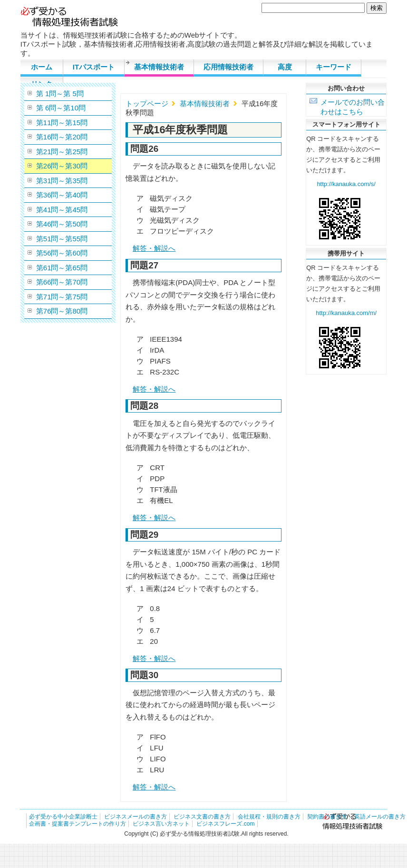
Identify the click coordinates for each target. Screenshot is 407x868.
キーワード (334, 67)
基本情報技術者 (159, 67)
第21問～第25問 (62, 152)
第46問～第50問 (62, 224)
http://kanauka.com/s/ (346, 184)
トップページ (147, 104)
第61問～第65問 (62, 268)
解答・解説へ (154, 248)
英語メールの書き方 (380, 817)
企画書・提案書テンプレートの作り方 (78, 824)
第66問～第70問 (62, 282)
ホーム (42, 67)
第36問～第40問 (62, 195)
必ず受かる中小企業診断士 (63, 817)
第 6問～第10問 (61, 108)
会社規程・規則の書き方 (269, 817)
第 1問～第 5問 (60, 94)
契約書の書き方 (327, 817)
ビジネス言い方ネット (161, 824)
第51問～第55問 (62, 239)
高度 (285, 67)
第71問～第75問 (62, 297)
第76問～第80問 (62, 311)
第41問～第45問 (62, 210)
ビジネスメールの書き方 (136, 817)
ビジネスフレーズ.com (225, 824)
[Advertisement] (346, 520)
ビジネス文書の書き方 (202, 817)
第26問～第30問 (62, 166)
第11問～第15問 (62, 123)
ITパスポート (94, 67)
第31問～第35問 (62, 181)
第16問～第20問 (62, 137)
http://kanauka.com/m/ (346, 313)
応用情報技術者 (228, 67)
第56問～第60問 (62, 253)
